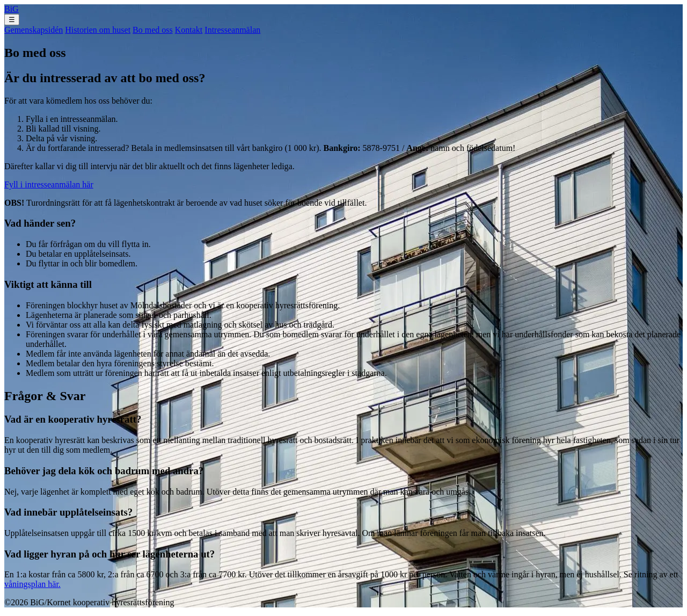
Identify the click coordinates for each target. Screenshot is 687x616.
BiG (12, 9)
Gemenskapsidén (34, 30)
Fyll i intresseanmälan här (49, 184)
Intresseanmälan (232, 30)
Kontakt (189, 30)
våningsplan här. (32, 584)
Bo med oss (153, 30)
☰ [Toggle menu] (12, 20)
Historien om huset (98, 30)
